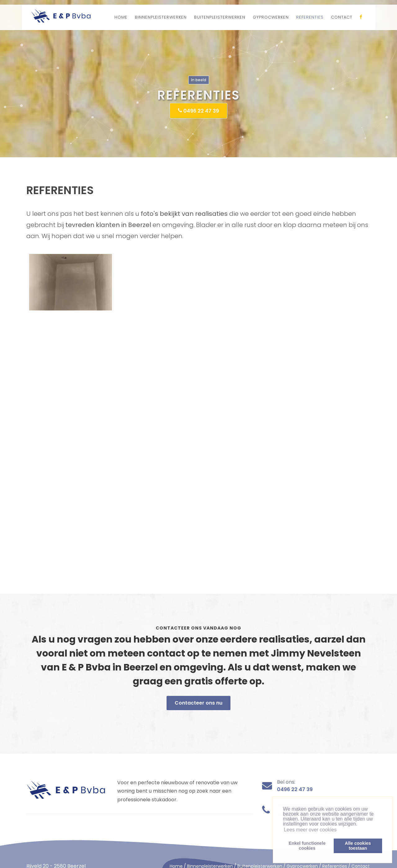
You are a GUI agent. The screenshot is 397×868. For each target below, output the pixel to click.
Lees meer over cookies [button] (310, 830)
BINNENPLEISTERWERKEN (161, 17)
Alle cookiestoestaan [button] (358, 846)
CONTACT (342, 17)
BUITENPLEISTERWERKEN (220, 17)
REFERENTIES (310, 17)
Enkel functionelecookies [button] (307, 846)
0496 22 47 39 (198, 110)
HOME (121, 17)
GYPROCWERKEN (271, 17)
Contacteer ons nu (198, 703)
